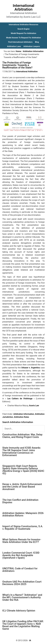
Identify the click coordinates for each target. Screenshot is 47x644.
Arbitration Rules (21, 417)
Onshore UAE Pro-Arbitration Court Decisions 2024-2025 (22, 583)
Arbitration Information (24, 414)
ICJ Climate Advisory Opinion (19, 611)
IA (30, 640)
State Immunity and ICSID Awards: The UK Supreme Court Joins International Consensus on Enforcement (22, 451)
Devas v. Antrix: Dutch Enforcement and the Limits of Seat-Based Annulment (22, 487)
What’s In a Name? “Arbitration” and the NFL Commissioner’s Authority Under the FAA (22, 597)
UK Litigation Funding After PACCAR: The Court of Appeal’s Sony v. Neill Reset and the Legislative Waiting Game (23, 625)
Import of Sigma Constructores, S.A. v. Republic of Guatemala (23, 528)
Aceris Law (34, 406)
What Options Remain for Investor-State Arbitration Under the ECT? (22, 541)
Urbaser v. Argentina (31, 368)
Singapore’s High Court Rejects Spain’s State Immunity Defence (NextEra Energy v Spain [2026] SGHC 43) (23, 470)
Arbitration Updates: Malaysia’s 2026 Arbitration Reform (23, 514)
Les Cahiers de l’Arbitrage (20, 399)
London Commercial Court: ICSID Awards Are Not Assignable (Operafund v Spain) (21, 555)
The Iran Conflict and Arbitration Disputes (20, 501)
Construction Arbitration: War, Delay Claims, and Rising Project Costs (22, 436)
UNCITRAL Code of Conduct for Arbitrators (20, 570)
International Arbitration (23, 7)
